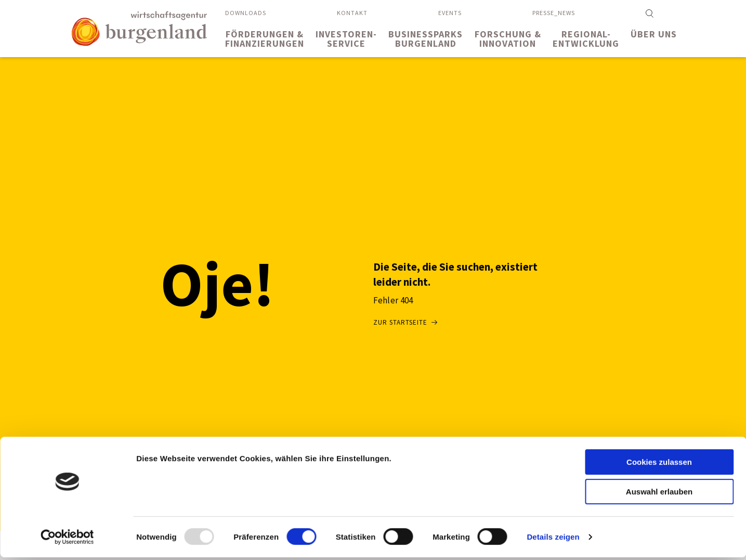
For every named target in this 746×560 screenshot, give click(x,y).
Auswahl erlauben (659, 494)
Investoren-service (346, 39)
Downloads (246, 13)
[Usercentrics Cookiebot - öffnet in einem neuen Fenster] (67, 540)
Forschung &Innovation (508, 39)
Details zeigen (553, 539)
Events (450, 13)
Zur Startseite (400, 322)
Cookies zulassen (659, 465)
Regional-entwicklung (586, 39)
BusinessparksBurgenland (426, 39)
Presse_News (554, 13)
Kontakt (352, 13)
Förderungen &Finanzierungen (265, 39)
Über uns (654, 34)
